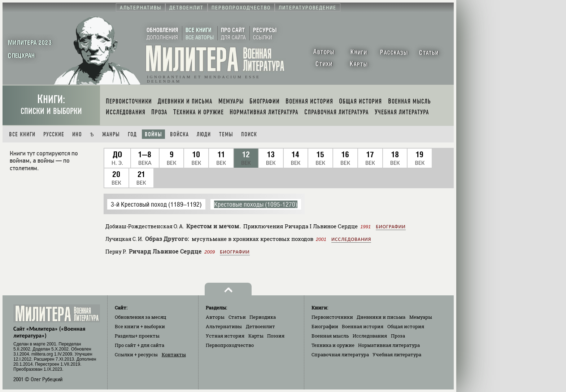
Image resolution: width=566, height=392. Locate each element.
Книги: (51, 104)
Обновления (141, 317)
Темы (226, 134)
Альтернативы (224, 326)
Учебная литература (397, 354)
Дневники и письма (381, 317)
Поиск (249, 134)
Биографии (391, 227)
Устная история (225, 336)
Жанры (111, 134)
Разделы (137, 336)
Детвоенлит (260, 326)
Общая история (406, 326)
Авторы (215, 317)
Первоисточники (332, 317)
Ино (77, 134)
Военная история (363, 326)
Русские (54, 134)
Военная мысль (330, 336)
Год (132, 134)
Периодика (263, 317)
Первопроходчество (230, 345)
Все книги (22, 134)
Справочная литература (340, 354)
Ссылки (136, 354)
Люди (204, 134)
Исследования (351, 239)
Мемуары (421, 317)
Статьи (237, 317)
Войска (179, 134)
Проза (398, 336)
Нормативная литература (389, 345)
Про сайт (140, 345)
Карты (256, 336)
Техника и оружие (333, 345)
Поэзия (276, 336)
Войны (153, 134)
